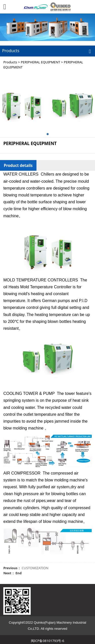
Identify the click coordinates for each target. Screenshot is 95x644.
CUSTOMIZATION (35, 568)
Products (10, 62)
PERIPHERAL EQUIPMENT (40, 62)
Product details (18, 165)
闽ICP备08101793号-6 (48, 641)
